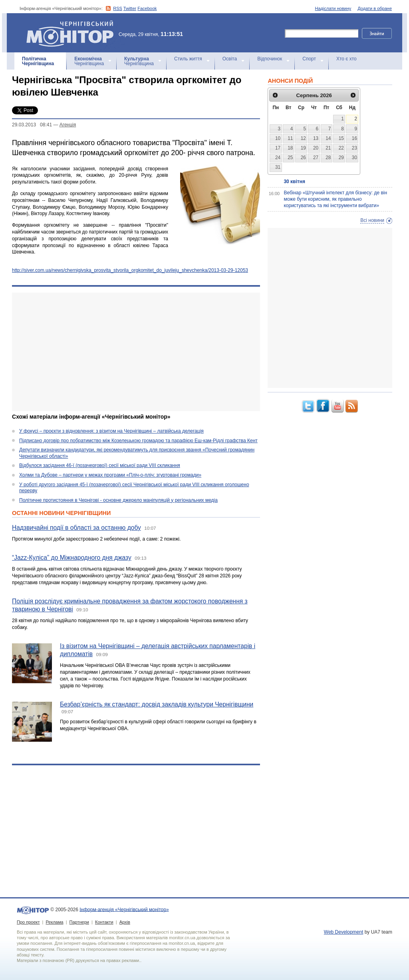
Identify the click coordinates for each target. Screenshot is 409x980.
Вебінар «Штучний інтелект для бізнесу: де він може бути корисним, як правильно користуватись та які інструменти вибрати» (335, 199)
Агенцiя (68, 125)
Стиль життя (188, 59)
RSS (118, 8)
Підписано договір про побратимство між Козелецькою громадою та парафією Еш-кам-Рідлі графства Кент (138, 441)
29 (341, 158)
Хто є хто (346, 59)
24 (278, 158)
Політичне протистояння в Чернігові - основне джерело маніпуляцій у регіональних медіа (118, 500)
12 (303, 138)
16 (354, 138)
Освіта (230, 59)
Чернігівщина (38, 61)
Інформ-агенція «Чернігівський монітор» (73, 33)
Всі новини (372, 220)
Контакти (104, 922)
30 (354, 158)
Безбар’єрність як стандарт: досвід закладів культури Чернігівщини (157, 704)
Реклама (54, 922)
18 (290, 148)
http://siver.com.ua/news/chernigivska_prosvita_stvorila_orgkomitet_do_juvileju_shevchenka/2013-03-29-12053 (130, 270)
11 (290, 138)
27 (316, 158)
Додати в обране (375, 8)
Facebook (147, 8)
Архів (125, 922)
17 (278, 148)
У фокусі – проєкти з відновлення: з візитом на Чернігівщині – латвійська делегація (111, 431)
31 (278, 167)
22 (341, 148)
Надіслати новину (333, 8)
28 (328, 158)
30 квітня (294, 182)
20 (316, 148)
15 (341, 138)
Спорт (309, 59)
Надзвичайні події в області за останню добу (76, 528)
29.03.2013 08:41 (32, 125)
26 (303, 158)
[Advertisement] (136, 352)
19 (303, 148)
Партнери (79, 922)
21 (328, 148)
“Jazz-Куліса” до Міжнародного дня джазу (72, 558)
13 (316, 138)
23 (354, 148)
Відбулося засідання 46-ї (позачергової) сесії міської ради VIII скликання (100, 465)
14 (328, 138)
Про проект (28, 922)
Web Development (344, 932)
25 (290, 158)
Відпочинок (270, 59)
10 (278, 138)
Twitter (130, 8)
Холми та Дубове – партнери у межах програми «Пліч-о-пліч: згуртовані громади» (110, 475)
